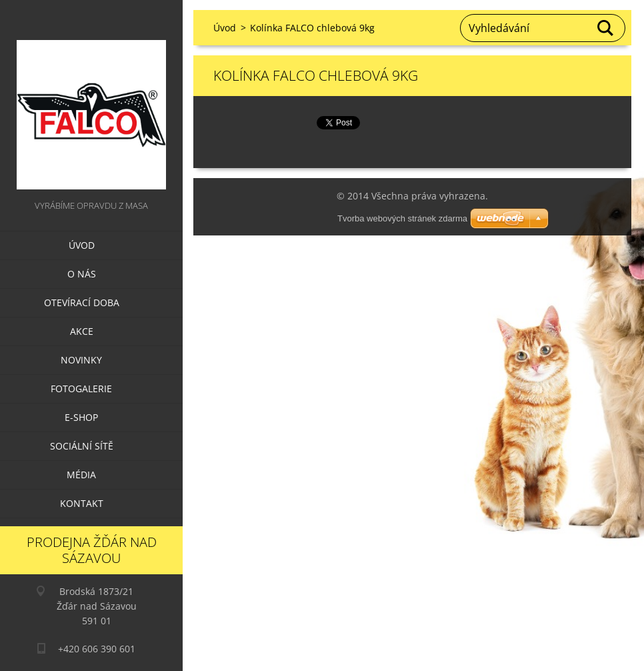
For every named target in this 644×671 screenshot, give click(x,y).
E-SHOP (81, 417)
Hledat (606, 28)
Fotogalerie (81, 389)
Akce (82, 331)
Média (81, 475)
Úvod (82, 245)
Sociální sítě (82, 446)
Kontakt (82, 503)
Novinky (81, 360)
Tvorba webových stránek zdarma (402, 218)
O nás (82, 274)
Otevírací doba (82, 302)
